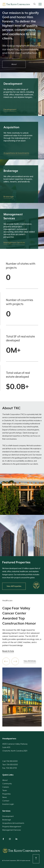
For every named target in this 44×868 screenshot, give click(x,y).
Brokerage (7, 820)
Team (5, 790)
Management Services (12, 830)
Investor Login (8, 804)
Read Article (8, 651)
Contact (6, 801)
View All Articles (30, 661)
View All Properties (14, 586)
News (5, 797)
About (5, 780)
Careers (6, 787)
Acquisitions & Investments (13, 823)
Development (8, 816)
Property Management (12, 827)
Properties (7, 794)
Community (7, 784)
